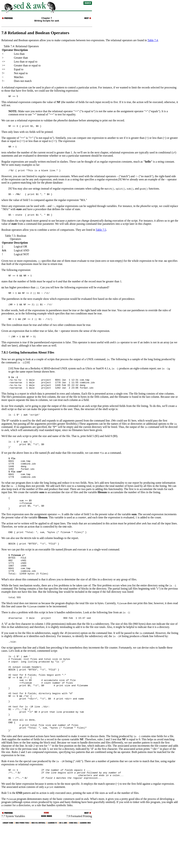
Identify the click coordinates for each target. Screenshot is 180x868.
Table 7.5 (101, 233)
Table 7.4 (153, 40)
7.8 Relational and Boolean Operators (35, 33)
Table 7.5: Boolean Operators (16, 241)
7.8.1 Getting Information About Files (28, 358)
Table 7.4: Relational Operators (21, 46)
